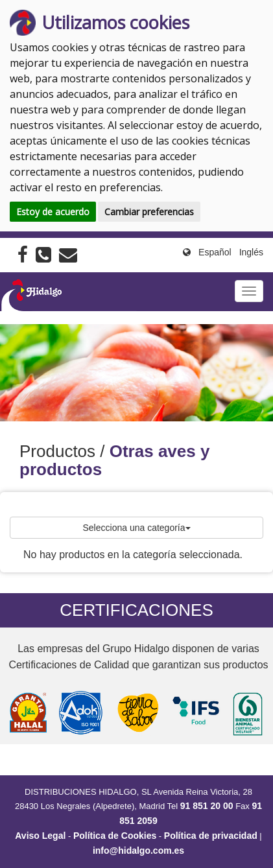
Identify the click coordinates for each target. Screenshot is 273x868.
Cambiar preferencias (149, 212)
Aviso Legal (40, 836)
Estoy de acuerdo (53, 212)
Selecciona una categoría (137, 528)
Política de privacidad (211, 836)
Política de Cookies (115, 836)
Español (215, 252)
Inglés (251, 252)
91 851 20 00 (207, 806)
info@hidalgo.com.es (138, 850)
